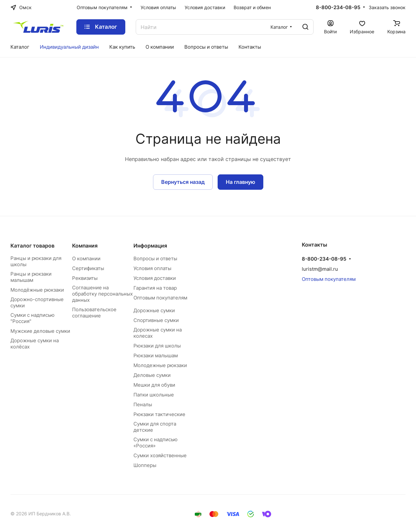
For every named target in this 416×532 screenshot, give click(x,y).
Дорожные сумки (154, 310)
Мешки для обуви (154, 385)
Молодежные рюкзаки (160, 365)
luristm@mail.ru (320, 269)
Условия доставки (155, 278)
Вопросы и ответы (155, 258)
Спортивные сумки (156, 320)
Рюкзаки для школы (157, 346)
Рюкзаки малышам (156, 355)
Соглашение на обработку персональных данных (102, 294)
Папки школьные (154, 395)
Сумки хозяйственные (160, 455)
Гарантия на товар (155, 288)
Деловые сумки (152, 375)
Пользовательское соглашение (94, 313)
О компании (86, 258)
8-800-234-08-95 (338, 8)
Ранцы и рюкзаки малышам (31, 277)
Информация (150, 246)
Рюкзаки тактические (159, 414)
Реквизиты (85, 278)
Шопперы (145, 465)
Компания (85, 246)
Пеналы (143, 404)
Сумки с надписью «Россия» (155, 443)
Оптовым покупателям (160, 298)
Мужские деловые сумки (40, 331)
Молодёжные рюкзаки (37, 290)
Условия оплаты (152, 268)
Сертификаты (88, 268)
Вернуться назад (183, 182)
